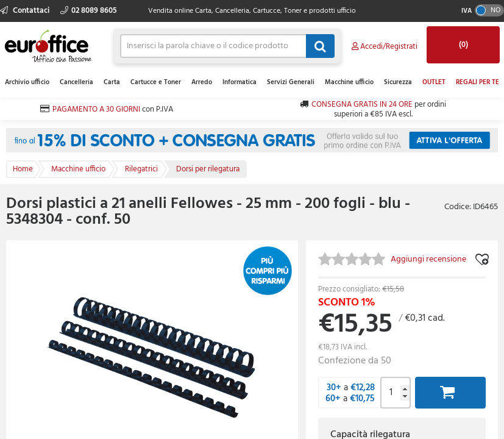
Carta (112, 82)
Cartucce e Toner (156, 82)
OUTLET (434, 82)
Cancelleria (76, 82)
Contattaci (26, 11)
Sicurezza (398, 82)
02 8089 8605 (89, 11)
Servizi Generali (291, 82)
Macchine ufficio (349, 82)
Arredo (202, 82)
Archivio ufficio (27, 82)
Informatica (240, 82)
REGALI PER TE (477, 82)
